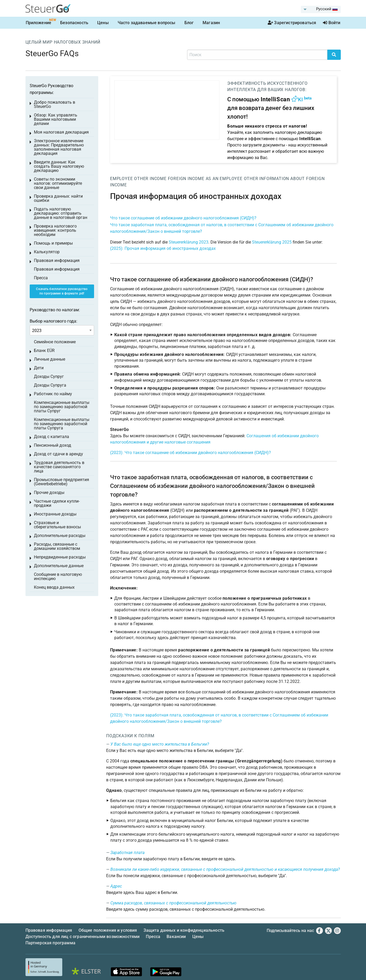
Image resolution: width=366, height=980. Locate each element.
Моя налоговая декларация (61, 132)
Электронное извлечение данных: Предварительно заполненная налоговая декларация (59, 147)
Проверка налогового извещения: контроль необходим (55, 230)
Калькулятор (47, 252)
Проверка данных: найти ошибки (58, 198)
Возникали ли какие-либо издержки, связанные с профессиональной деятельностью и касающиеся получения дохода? (225, 869)
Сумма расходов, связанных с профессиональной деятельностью (173, 903)
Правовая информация (57, 260)
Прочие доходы (49, 492)
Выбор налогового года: (53, 321)
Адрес (116, 886)
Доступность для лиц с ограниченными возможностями (83, 937)
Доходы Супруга (50, 385)
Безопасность (74, 23)
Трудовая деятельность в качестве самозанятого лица (59, 467)
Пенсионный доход (53, 445)
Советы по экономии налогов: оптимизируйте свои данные (58, 183)
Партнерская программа (50, 943)
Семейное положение (55, 342)
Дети (39, 368)
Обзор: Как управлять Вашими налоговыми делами (56, 119)
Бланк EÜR (44, 351)
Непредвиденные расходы (60, 557)
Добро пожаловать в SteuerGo (55, 104)
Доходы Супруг (49, 376)
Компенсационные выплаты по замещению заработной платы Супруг (62, 407)
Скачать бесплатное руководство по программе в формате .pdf (62, 291)
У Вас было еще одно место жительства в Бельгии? (160, 744)
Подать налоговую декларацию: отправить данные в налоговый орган (61, 213)
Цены (103, 23)
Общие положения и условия (108, 930)
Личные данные (50, 359)
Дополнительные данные (59, 566)
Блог (189, 23)
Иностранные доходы (55, 514)
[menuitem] (321, 9)
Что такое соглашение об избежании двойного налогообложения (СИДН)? (183, 218)
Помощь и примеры (53, 243)
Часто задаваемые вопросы (147, 23)
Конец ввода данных (54, 587)
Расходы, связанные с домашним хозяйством (57, 546)
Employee (121, 179)
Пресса (41, 278)
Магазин (211, 23)
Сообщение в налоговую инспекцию (58, 576)
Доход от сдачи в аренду (58, 454)
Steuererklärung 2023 (189, 242)
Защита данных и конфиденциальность (184, 930)
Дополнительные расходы (60, 536)
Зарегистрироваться (292, 23)
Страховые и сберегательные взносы (57, 525)
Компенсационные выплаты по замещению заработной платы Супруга (62, 424)
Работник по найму (53, 394)
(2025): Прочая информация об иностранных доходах (163, 248)
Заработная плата (127, 853)
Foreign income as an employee (205, 179)
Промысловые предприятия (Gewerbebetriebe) (61, 482)
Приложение (39, 23)
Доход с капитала (51, 437)
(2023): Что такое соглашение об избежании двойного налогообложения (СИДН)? (190, 453)
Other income (150, 179)
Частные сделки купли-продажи (57, 503)
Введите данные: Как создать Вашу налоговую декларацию (59, 166)
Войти (332, 23)
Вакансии (176, 937)
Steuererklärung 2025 (272, 242)
